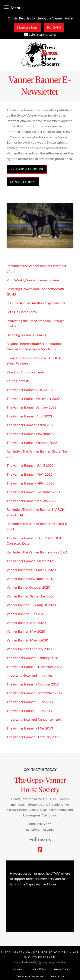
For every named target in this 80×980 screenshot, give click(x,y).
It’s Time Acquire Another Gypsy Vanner (36, 303)
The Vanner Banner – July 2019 (29, 711)
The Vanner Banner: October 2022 (32, 443)
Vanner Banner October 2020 (28, 587)
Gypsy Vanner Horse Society (42, 952)
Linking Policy (38, 969)
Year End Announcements (26, 372)
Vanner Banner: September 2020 (31, 596)
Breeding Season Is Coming (26, 335)
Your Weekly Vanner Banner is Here (33, 280)
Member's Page (27, 27)
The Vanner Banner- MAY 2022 (30, 474)
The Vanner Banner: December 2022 (33, 398)
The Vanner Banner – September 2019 (34, 693)
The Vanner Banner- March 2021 (31, 561)
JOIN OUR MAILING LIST (27, 169)
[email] (40, 34)
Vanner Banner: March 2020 (27, 640)
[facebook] (40, 850)
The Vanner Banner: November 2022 (33, 434)
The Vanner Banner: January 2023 (31, 407)
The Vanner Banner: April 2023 (29, 416)
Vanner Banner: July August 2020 (31, 605)
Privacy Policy (60, 969)
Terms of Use (57, 976)
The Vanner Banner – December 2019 (34, 667)
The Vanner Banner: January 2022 (31, 501)
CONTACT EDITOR (23, 182)
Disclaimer (18, 969)
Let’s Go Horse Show (22, 312)
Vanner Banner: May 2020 (26, 631)
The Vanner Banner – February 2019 (33, 737)
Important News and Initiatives (29, 675)
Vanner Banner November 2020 (30, 579)
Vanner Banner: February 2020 (29, 649)
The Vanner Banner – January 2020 (32, 658)
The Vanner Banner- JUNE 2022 (30, 465)
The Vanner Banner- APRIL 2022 (31, 483)
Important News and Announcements (34, 719)
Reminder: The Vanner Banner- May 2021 (37, 552)
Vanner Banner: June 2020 (26, 614)
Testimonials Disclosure (30, 976)
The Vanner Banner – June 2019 (30, 702)
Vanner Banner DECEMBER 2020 (31, 570)
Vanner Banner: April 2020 (26, 623)
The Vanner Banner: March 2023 (30, 425)
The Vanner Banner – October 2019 (33, 684)
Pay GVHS (54, 27)
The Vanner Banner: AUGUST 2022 (32, 390)
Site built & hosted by (40, 962)
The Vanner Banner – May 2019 (30, 728)
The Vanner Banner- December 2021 (33, 492)
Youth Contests (18, 381)
